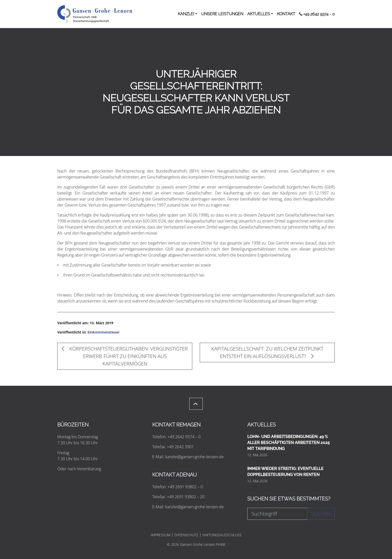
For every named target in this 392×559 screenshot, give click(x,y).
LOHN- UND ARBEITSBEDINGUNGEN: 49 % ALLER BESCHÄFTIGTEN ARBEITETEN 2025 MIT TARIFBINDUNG (288, 443)
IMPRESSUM (160, 535)
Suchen (321, 514)
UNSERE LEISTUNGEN (222, 14)
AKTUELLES (259, 14)
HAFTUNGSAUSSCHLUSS (222, 535)
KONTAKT (286, 14)
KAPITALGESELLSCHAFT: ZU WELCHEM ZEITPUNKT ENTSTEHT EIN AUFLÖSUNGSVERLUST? (267, 352)
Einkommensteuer (103, 332)
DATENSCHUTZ (186, 535)
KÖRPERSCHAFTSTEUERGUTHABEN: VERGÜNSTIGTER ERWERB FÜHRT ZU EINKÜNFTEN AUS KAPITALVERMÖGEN (125, 356)
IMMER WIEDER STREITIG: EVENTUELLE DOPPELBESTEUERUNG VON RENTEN (285, 472)
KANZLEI (186, 14)
